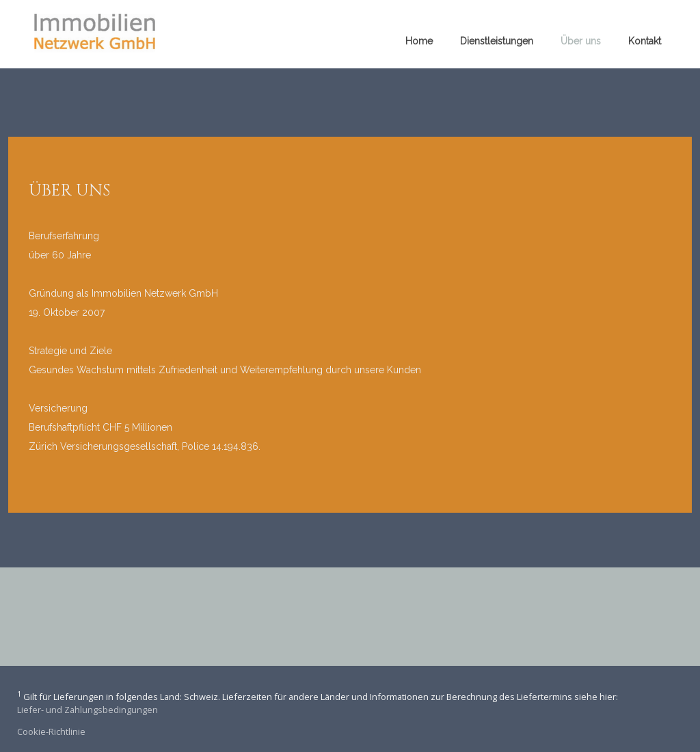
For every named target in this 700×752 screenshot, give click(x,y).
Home (419, 41)
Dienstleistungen (497, 41)
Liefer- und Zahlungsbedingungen (87, 710)
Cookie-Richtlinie (51, 731)
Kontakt (645, 41)
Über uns (581, 41)
